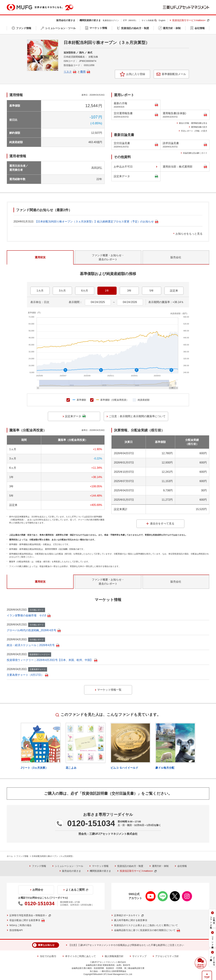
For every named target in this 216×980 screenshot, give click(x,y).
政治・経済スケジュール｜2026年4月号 (33, 645)
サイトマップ (139, 956)
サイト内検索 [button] (148, 20)
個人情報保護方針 (114, 956)
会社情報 (182, 866)
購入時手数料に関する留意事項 (131, 920)
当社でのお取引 (48, 956)
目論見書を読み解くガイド (195, 153)
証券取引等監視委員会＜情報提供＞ (30, 915)
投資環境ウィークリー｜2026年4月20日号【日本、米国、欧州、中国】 (52, 660)
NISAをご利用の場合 (21, 925)
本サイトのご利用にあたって (80, 956)
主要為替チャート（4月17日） (27, 675)
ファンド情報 (22, 856)
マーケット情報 (100, 866)
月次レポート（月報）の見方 (194, 131)
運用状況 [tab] (40, 257)
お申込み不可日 (123, 167)
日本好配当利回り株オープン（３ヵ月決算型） (53, 856)
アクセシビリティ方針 (167, 956)
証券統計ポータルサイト (129, 915)
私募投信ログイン (111, 20)
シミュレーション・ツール (69, 866)
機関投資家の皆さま (100, 871)
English (162, 20)
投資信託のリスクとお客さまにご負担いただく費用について (146, 925)
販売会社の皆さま (72, 871)
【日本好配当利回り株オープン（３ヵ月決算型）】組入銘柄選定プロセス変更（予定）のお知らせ (97, 222)
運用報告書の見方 (199, 127)
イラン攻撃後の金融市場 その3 (29, 615)
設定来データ (136, 176)
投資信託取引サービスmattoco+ (191, 20)
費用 (85, 72)
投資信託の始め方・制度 (130, 866)
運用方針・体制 (160, 866)
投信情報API (16, 930)
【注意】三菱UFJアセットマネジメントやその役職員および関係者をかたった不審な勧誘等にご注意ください (126, 945)
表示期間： (75, 302)
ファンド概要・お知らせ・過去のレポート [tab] (108, 257)
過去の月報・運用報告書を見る (193, 123)
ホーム (10, 856)
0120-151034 (91, 823)
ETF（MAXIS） (130, 20)
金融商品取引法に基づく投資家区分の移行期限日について (147, 930)
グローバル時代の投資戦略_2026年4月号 (34, 630)
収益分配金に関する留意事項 (27, 920)
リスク (70, 72)
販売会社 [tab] (176, 257)
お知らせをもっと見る (189, 234)
